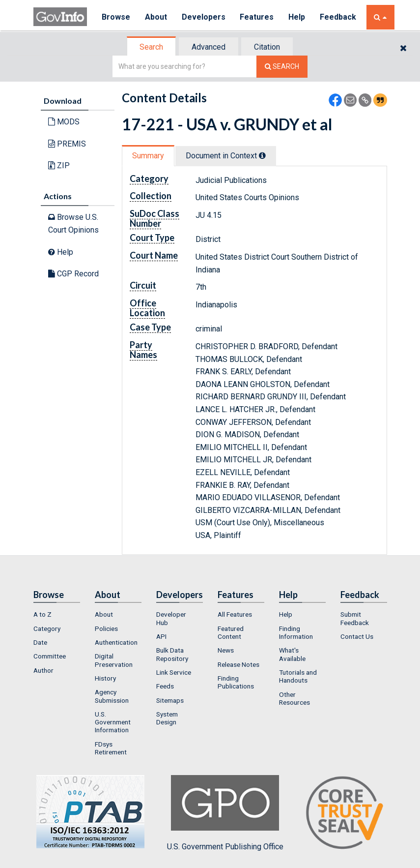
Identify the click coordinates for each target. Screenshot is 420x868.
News (226, 650)
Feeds (165, 686)
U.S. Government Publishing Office (225, 813)
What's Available (292, 654)
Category (47, 629)
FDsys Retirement (111, 748)
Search (151, 47)
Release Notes (238, 664)
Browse (116, 17)
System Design (167, 718)
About (156, 17)
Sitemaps (170, 700)
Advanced (209, 47)
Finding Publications (236, 682)
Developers (204, 17)
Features (257, 17)
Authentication (116, 642)
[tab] (152, 47)
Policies (106, 629)
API (161, 636)
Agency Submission (112, 696)
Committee (50, 656)
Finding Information (296, 632)
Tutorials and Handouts (298, 676)
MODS (64, 122)
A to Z (42, 614)
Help (297, 17)
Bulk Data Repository (172, 654)
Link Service (174, 672)
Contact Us (357, 636)
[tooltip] (262, 155)
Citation (267, 47)
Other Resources (294, 698)
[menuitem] (57, 614)
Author (43, 670)
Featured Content (231, 632)
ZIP (59, 165)
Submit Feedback (355, 618)
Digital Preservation (114, 660)
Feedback (338, 17)
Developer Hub (171, 618)
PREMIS (67, 144)
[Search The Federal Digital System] (282, 67)
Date (40, 642)
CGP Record (73, 274)
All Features (235, 614)
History (105, 678)
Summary (148, 156)
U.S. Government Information (113, 722)
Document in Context (226, 156)
